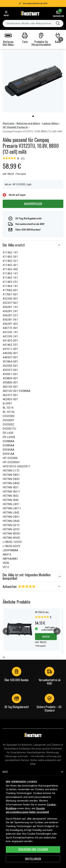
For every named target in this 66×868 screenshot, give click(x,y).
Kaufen (46, 636)
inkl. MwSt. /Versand (14, 174)
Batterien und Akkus (28, 123)
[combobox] (33, 24)
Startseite (8, 123)
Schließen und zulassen (33, 849)
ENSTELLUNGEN (33, 859)
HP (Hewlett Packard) (15, 127)
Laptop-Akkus (50, 123)
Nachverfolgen (33, 204)
